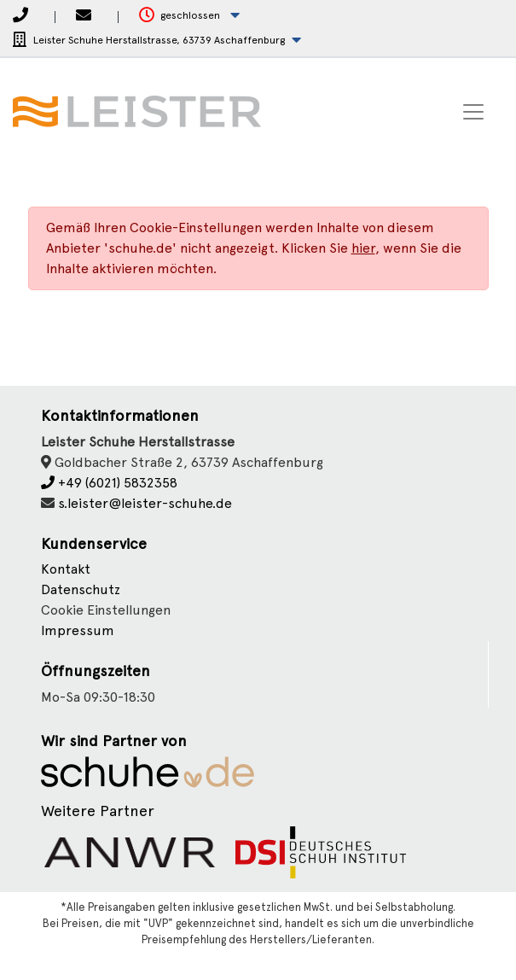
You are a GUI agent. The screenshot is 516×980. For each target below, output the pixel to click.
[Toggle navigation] (473, 112)
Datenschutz (81, 589)
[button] (189, 16)
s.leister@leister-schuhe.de (145, 503)
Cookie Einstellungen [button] (106, 610)
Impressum (78, 630)
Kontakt (66, 569)
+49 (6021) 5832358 (109, 483)
